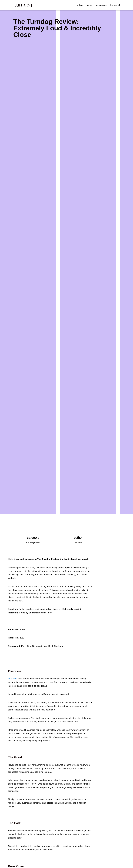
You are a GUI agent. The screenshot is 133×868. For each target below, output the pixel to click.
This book (13, 679)
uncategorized (33, 542)
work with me (101, 5)
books (89, 5)
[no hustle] (115, 5)
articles (80, 5)
